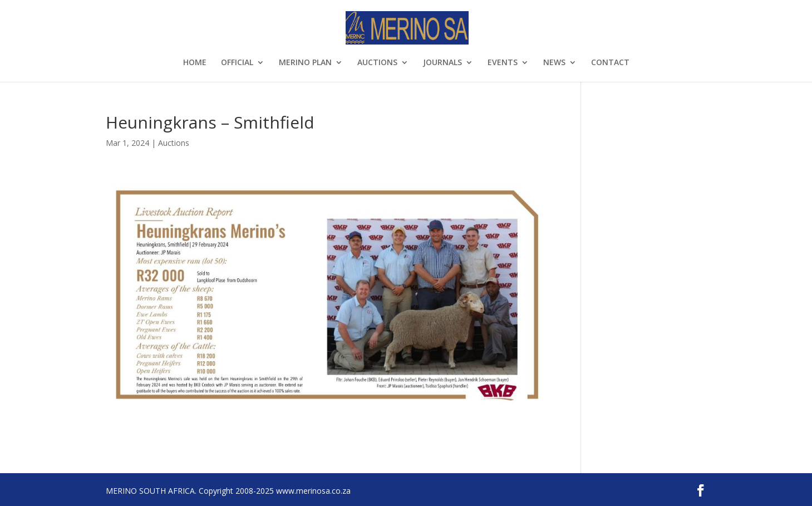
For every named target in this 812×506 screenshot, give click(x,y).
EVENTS (503, 63)
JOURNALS (442, 63)
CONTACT (610, 63)
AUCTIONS (377, 63)
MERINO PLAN (305, 63)
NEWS (554, 63)
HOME (195, 63)
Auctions (174, 143)
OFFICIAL (237, 63)
